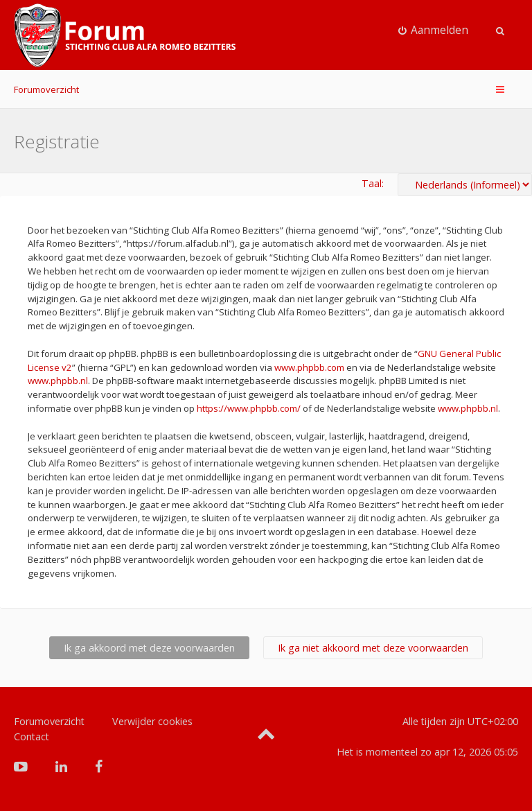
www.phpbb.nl (58, 381)
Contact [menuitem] (32, 736)
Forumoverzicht (46, 89)
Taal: (373, 183)
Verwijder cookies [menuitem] (152, 721)
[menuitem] (434, 30)
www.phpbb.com (309, 367)
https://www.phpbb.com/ (249, 408)
